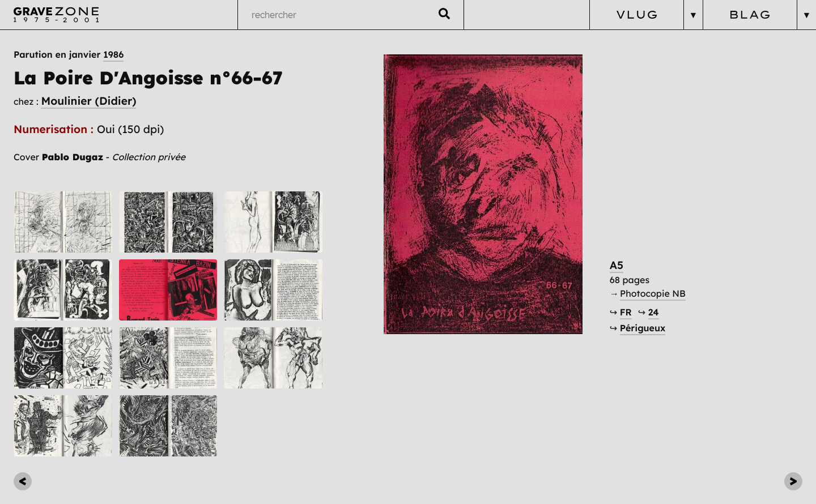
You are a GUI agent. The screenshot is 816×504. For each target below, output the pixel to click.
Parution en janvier (69, 55)
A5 (617, 265)
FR (626, 313)
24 (654, 313)
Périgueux (643, 328)
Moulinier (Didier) (88, 101)
